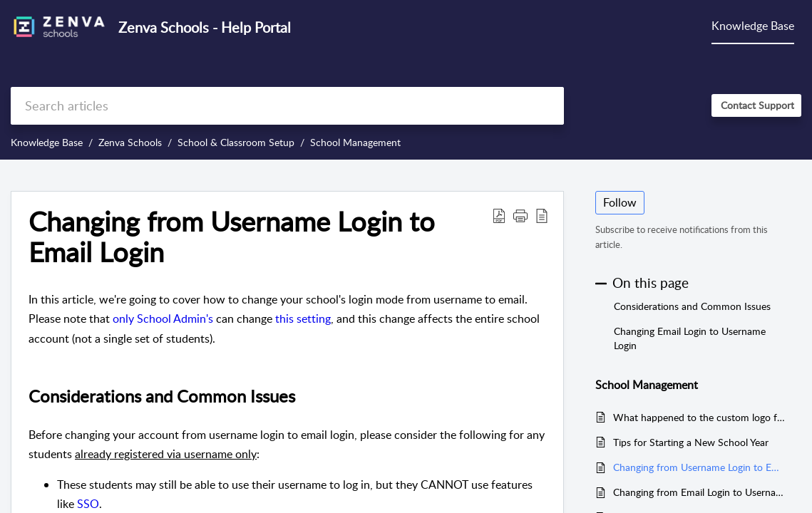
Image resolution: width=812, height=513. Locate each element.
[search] (287, 106)
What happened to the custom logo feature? (700, 417)
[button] (499, 215)
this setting (303, 318)
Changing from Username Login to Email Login (700, 467)
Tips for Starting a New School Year (691, 442)
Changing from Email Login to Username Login (700, 492)
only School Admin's (163, 318)
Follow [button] (620, 202)
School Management (355, 142)
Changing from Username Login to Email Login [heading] (232, 237)
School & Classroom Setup (236, 142)
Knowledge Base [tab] (753, 26)
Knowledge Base (47, 142)
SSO (88, 504)
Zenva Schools (130, 142)
